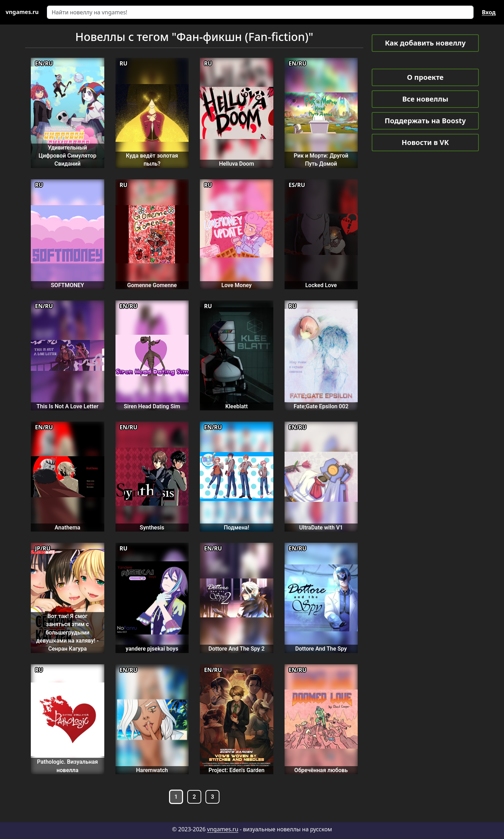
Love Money (236, 285)
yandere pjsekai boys (152, 649)
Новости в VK (425, 142)
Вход (489, 12)
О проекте (425, 77)
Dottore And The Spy (321, 649)
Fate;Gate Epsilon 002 (321, 406)
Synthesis (152, 528)
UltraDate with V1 (321, 528)
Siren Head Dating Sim (152, 406)
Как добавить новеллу (425, 43)
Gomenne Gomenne (152, 285)
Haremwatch (152, 770)
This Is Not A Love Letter (67, 406)
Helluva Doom (237, 164)
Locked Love (321, 285)
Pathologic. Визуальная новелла (68, 766)
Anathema (67, 528)
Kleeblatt (237, 406)
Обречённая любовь (321, 770)
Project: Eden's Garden (237, 770)
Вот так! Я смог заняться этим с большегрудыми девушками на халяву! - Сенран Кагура (67, 632)
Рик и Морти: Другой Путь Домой (321, 160)
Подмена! (237, 528)
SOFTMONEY (67, 285)
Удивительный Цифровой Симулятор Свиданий (67, 156)
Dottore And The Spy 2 (237, 649)
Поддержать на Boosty (425, 121)
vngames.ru (223, 829)
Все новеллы (425, 99)
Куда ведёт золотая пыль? (152, 160)
